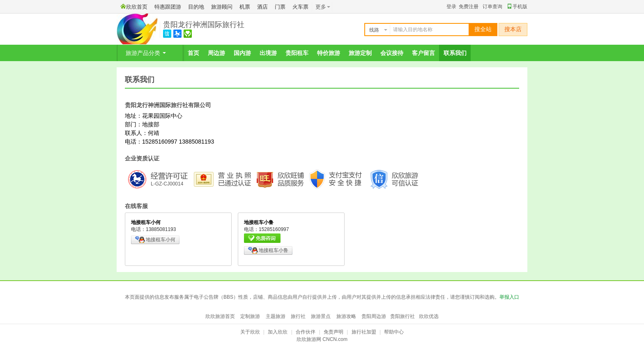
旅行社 (298, 316)
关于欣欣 (250, 332)
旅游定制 (360, 53)
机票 (245, 7)
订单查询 (492, 7)
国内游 (242, 53)
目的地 (196, 7)
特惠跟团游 (168, 7)
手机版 (517, 7)
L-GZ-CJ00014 (167, 184)
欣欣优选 (429, 316)
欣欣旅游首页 (220, 316)
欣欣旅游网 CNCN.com (322, 339)
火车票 (300, 7)
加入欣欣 (278, 332)
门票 (280, 7)
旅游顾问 (222, 7)
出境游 (268, 53)
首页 (193, 53)
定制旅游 (250, 316)
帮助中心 (394, 332)
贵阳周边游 (374, 316)
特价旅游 (329, 53)
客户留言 (423, 53)
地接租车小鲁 (268, 250)
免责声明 (333, 332)
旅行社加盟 (364, 332)
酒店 (262, 7)
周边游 (216, 53)
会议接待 (392, 53)
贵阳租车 (297, 53)
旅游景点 (321, 316)
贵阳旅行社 (402, 316)
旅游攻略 (346, 316)
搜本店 (513, 29)
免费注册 (469, 7)
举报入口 (509, 297)
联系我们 (455, 53)
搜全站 (483, 29)
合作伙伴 (306, 332)
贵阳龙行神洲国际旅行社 (204, 25)
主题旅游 (276, 316)
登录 (451, 7)
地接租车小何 (155, 240)
